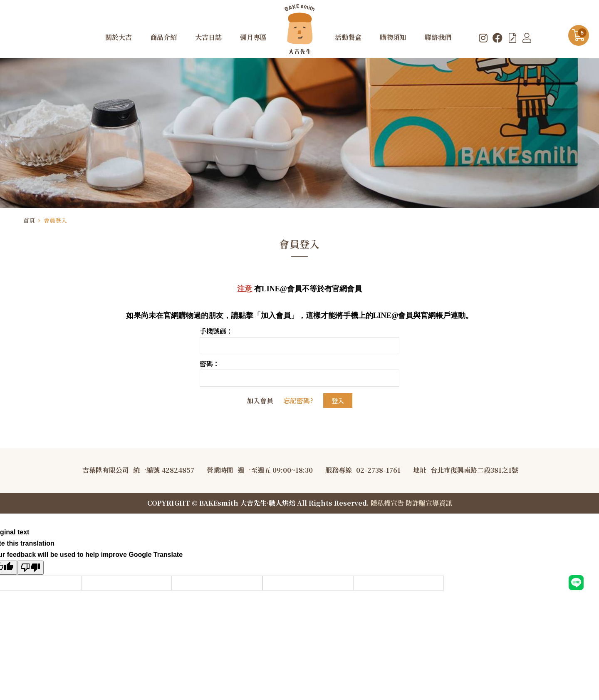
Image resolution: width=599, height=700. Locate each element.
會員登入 (55, 220)
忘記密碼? (298, 401)
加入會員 (260, 401)
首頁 (29, 220)
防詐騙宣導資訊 (429, 503)
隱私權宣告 (387, 503)
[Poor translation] (30, 568)
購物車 (582, 33)
